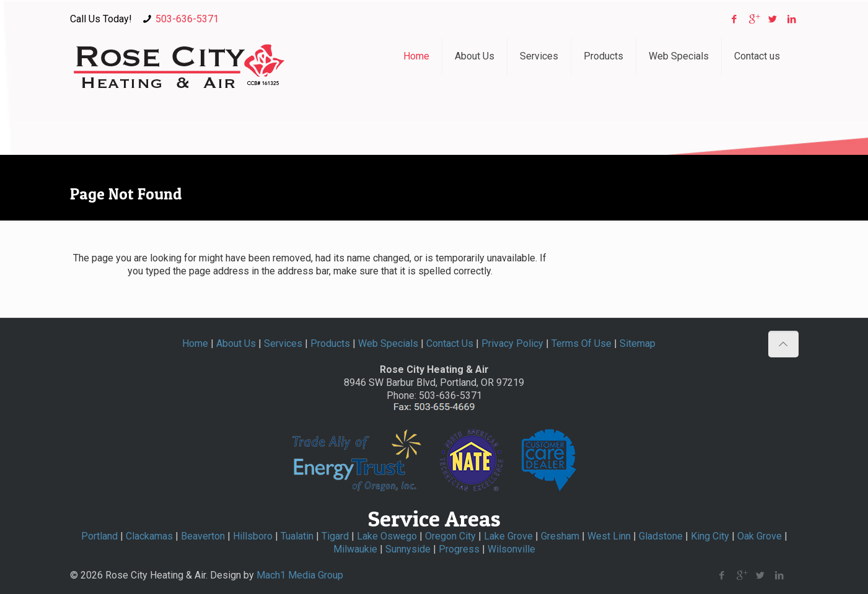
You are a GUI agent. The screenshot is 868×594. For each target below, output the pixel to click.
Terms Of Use (581, 343)
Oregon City (450, 536)
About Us (236, 343)
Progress (459, 549)
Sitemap (638, 343)
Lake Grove (508, 536)
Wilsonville (511, 549)
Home (195, 343)
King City (710, 536)
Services (283, 343)
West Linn (609, 536)
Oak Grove (760, 536)
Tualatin (297, 536)
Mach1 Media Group (300, 575)
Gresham (560, 536)
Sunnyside (408, 549)
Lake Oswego (387, 536)
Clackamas (149, 536)
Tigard (335, 536)
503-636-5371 (187, 19)
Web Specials (388, 343)
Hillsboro (253, 536)
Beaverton (203, 536)
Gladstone (661, 536)
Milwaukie (355, 549)
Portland (99, 536)
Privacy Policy (512, 343)
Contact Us (450, 343)
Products (330, 343)
